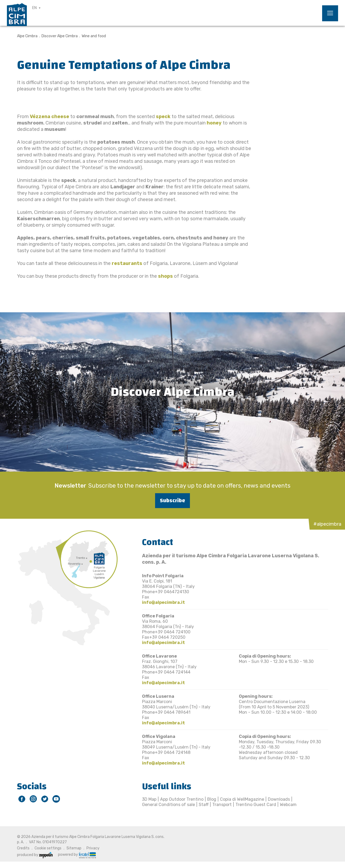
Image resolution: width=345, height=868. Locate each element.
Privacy (93, 848)
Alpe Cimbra (27, 36)
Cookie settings (48, 848)
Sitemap (74, 848)
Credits (23, 848)
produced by (35, 855)
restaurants (126, 263)
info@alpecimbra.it (163, 602)
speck (163, 117)
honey (214, 123)
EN (34, 8)
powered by (77, 855)
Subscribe (172, 501)
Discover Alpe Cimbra (60, 36)
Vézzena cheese (49, 117)
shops (165, 276)
